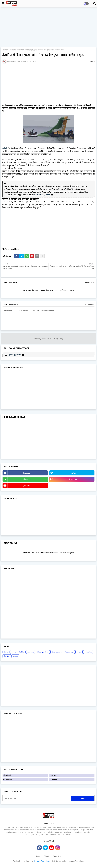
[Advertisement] (48, 27)
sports (79, 652)
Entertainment (57, 652)
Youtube (54, 779)
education (88, 652)
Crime (14, 652)
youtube (27, 485)
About (46, 856)
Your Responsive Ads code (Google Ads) (48, 339)
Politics (22, 652)
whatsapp (27, 479)
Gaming (7, 656)
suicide (15, 656)
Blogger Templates (42, 861)
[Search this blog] (37, 798)
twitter (74, 473)
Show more (89, 282)
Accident (12, 50)
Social (6, 652)
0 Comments (89, 305)
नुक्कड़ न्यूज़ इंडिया (15, 355)
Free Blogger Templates (74, 861)
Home (4, 50)
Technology (69, 652)
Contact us (57, 856)
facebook (27, 473)
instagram (74, 479)
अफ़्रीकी (5, 148)
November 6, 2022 (42, 195)
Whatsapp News (43, 652)
